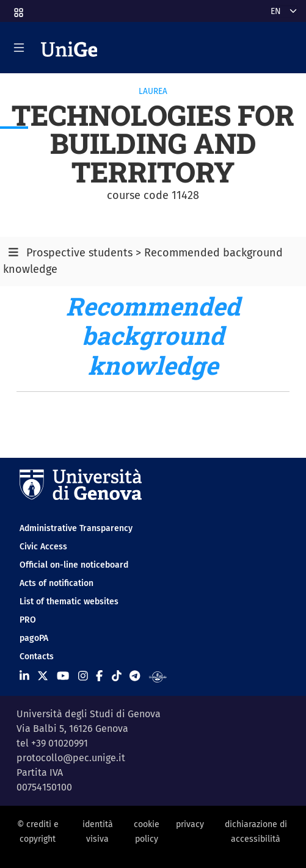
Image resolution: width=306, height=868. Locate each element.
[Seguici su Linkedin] (24, 676)
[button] (18, 9)
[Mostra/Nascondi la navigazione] (19, 48)
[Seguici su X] (43, 676)
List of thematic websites (69, 602)
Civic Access (43, 547)
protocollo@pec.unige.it (71, 758)
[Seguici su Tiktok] (117, 676)
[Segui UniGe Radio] (158, 676)
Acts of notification (56, 583)
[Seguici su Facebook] (99, 676)
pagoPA (34, 638)
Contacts (37, 656)
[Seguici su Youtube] (63, 676)
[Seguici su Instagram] (83, 676)
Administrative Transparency (76, 528)
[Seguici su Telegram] (135, 676)
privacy (190, 824)
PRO (28, 620)
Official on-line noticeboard (74, 565)
